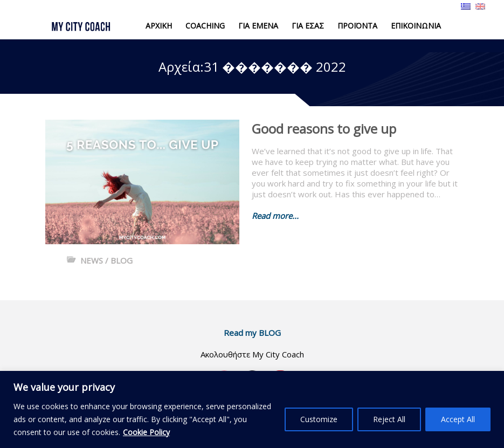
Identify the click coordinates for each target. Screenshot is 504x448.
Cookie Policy (146, 432)
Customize (319, 419)
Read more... (275, 216)
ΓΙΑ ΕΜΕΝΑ (258, 26)
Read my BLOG (252, 333)
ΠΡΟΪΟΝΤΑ (357, 26)
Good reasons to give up (324, 129)
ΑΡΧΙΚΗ (159, 26)
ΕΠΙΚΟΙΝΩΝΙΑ (416, 26)
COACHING (205, 26)
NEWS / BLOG (106, 260)
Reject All (389, 419)
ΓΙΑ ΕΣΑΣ (308, 26)
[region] (252, 409)
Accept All (458, 419)
